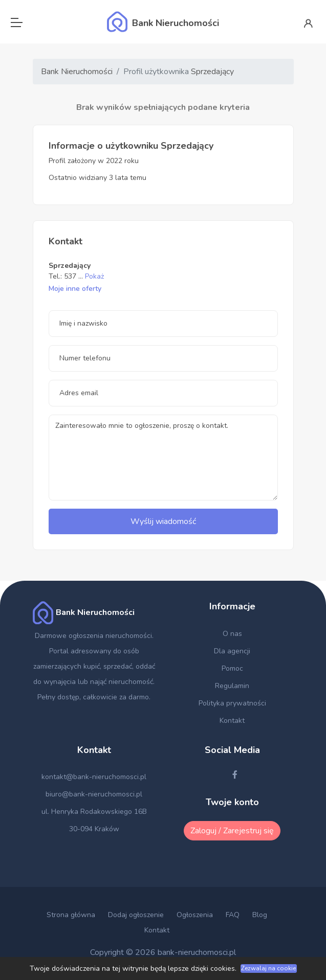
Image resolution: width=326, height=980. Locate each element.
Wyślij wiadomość (163, 521)
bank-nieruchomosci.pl (197, 952)
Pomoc (232, 668)
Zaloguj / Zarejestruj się (232, 831)
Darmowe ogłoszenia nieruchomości (93, 636)
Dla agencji (232, 651)
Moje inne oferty (75, 289)
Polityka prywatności (232, 703)
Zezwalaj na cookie (268, 968)
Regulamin (232, 686)
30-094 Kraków (94, 829)
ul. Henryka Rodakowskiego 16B (94, 812)
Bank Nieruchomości (77, 72)
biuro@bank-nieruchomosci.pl (94, 794)
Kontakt (232, 721)
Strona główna (71, 915)
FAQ (233, 915)
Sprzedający (212, 72)
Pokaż (94, 276)
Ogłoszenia (195, 915)
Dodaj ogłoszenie (136, 915)
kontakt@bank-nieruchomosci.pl (94, 777)
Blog (260, 915)
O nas (232, 634)
